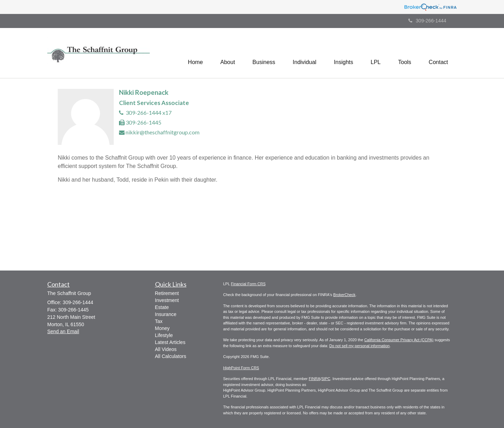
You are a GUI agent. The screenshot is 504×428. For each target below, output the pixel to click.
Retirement (167, 293)
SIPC (326, 379)
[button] (228, 53)
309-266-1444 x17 (149, 113)
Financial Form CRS (248, 284)
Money (162, 328)
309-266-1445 (143, 122)
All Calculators (171, 356)
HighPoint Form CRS (241, 368)
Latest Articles (170, 342)
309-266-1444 (427, 21)
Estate (162, 307)
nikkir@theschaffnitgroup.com (163, 132)
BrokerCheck (344, 295)
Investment (167, 300)
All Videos (166, 349)
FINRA (314, 379)
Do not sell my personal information (359, 346)
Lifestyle (164, 335)
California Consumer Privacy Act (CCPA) (399, 340)
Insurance (166, 314)
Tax (159, 321)
